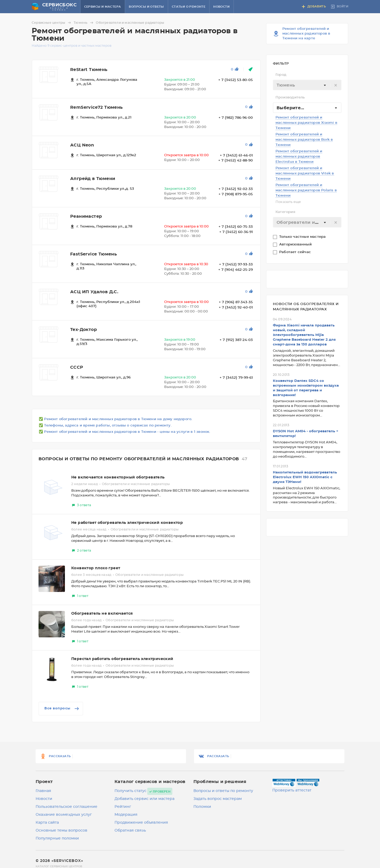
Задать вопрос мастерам (218, 799)
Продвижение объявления (141, 823)
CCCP (77, 367)
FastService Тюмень (94, 254)
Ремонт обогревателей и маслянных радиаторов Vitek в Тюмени (305, 174)
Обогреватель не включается (102, 614)
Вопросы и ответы (146, 7)
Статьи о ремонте (189, 7)
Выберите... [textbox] (290, 108)
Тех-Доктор (84, 330)
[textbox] (307, 85)
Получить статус (130, 791)
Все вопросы (62, 709)
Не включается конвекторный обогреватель (118, 477)
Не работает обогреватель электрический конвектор (127, 523)
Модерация (126, 815)
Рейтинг (123, 807)
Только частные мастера (303, 237)
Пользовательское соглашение (66, 807)
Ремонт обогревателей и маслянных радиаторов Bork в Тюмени (304, 140)
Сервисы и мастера (103, 7)
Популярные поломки (57, 838)
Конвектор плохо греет (96, 568)
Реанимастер (86, 216)
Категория (285, 212)
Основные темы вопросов (61, 831)
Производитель (290, 98)
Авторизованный (296, 245)
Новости (221, 7)
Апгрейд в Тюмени (93, 179)
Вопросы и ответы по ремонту (223, 791)
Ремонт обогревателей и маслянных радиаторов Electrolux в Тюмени (299, 157)
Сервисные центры (52, 23)
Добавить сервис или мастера (144, 799)
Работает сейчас (296, 252)
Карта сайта (47, 823)
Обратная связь (130, 831)
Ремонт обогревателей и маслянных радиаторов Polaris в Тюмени (306, 190)
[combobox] (307, 85)
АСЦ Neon (82, 145)
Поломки (202, 807)
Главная (43, 791)
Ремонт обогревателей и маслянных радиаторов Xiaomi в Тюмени (306, 123)
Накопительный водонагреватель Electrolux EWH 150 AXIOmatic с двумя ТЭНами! (305, 477)
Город (281, 75)
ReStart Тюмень (89, 70)
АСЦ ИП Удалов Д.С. (94, 292)
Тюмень (84, 23)
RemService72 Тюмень (97, 107)
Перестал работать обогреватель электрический (122, 659)
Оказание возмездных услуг (64, 815)
